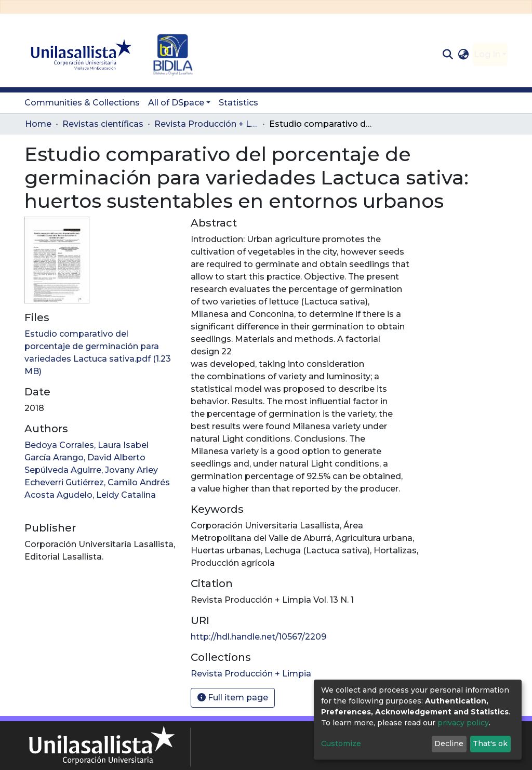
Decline (449, 744)
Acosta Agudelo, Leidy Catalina (90, 495)
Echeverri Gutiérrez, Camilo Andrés (97, 482)
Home (38, 124)
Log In (487, 54)
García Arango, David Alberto (85, 457)
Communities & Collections (82, 103)
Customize (341, 744)
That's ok (490, 744)
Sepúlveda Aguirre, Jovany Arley (91, 470)
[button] (464, 55)
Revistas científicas (103, 124)
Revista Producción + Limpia (206, 124)
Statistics (238, 103)
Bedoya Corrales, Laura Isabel (87, 445)
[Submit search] (448, 55)
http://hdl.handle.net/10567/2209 (258, 637)
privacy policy (463, 723)
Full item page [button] (233, 698)
